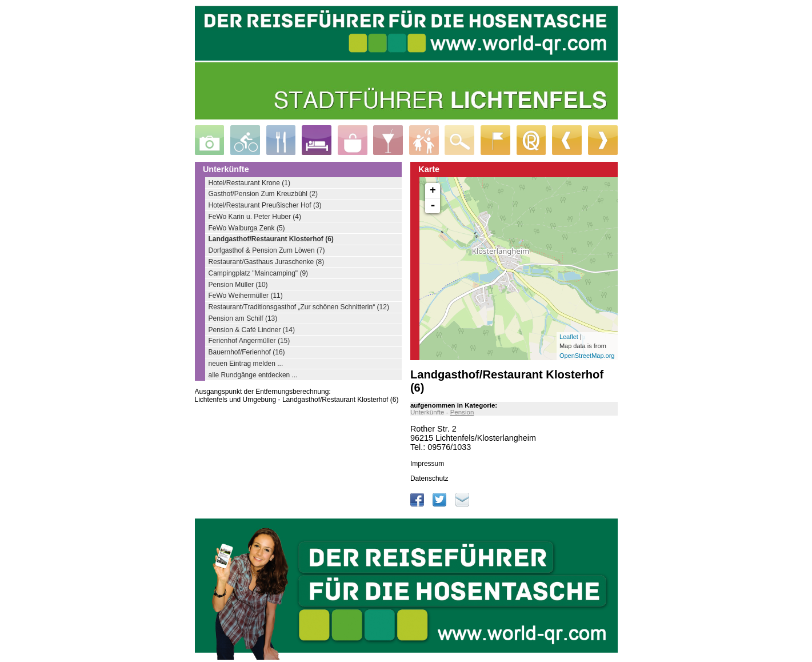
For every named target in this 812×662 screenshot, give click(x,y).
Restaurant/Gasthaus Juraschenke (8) (267, 262)
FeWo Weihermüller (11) (246, 296)
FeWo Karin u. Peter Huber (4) (255, 217)
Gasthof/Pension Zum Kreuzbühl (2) (263, 194)
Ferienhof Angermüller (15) (249, 341)
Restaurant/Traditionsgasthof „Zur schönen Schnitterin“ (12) (299, 307)
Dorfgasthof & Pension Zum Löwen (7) (267, 250)
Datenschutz (429, 478)
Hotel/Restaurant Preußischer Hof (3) (265, 205)
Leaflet (569, 337)
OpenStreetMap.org (587, 356)
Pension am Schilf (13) (243, 318)
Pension (462, 412)
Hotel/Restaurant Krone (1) (249, 183)
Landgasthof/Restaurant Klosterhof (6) (271, 239)
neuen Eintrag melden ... (246, 364)
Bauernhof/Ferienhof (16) (247, 352)
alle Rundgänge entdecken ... (253, 375)
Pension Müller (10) (238, 285)
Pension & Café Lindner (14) (252, 330)
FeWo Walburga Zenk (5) (247, 228)
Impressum (427, 464)
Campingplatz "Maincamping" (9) (259, 273)
